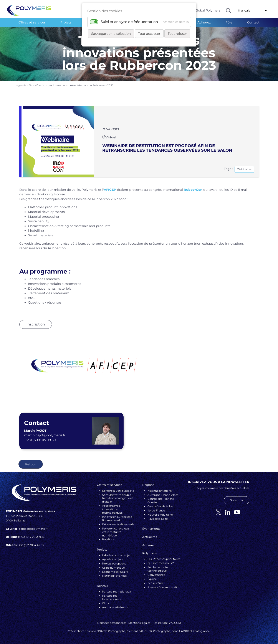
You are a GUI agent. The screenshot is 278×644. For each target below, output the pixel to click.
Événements (151, 529)
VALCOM (175, 623)
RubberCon (193, 190)
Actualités (150, 537)
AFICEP (110, 190)
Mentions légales (139, 623)
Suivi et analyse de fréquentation (129, 22)
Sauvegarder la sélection (111, 34)
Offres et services (32, 22)
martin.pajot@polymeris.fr (45, 435)
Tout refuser (177, 34)
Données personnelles (112, 623)
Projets (66, 22)
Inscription (36, 324)
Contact (253, 22)
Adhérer (148, 545)
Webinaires (244, 169)
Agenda (22, 85)
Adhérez (204, 22)
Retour (31, 464)
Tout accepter (149, 34)
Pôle (229, 22)
